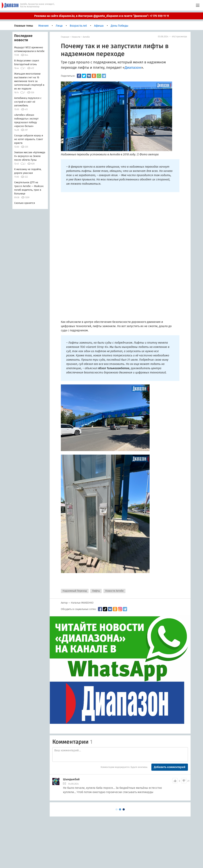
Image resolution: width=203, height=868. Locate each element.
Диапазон (133, 67)
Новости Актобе (114, 591)
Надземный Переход (75, 591)
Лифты (96, 591)
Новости (76, 37)
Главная (65, 37)
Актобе (86, 37)
